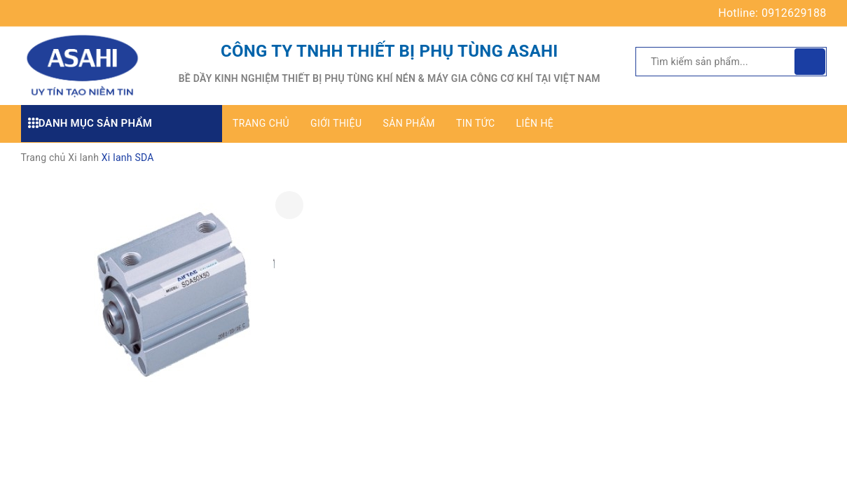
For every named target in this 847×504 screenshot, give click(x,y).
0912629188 (794, 13)
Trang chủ (261, 123)
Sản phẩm (409, 123)
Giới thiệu (336, 123)
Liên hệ (535, 123)
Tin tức (476, 123)
